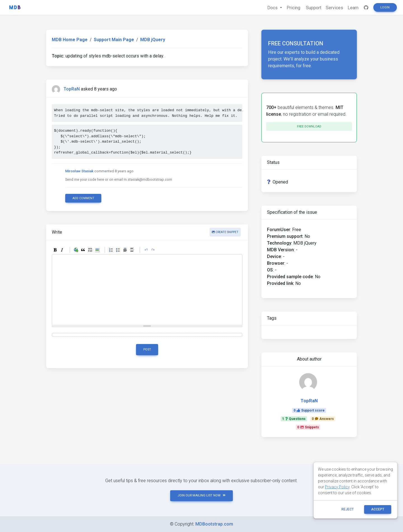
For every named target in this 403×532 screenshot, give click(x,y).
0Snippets (308, 427)
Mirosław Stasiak (79, 171)
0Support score (309, 410)
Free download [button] (309, 126)
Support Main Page (114, 40)
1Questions (294, 419)
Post (147, 349)
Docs (273, 8)
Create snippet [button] (225, 232)
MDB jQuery (153, 40)
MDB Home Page (70, 40)
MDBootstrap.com (214, 524)
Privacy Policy (337, 487)
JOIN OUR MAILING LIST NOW (201, 495)
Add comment (83, 198)
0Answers (323, 419)
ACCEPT (378, 509)
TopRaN (72, 89)
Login (385, 7)
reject (348, 509)
